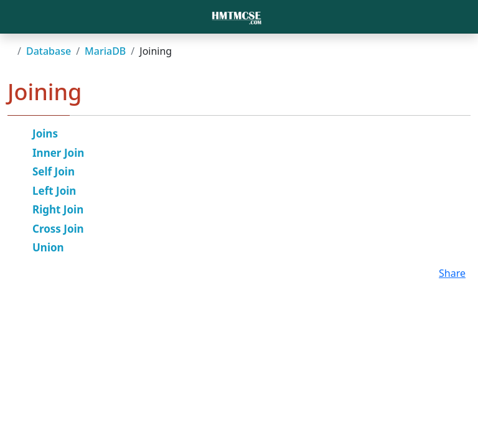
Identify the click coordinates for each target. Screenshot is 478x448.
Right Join (58, 209)
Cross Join (58, 229)
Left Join (54, 191)
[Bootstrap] (237, 17)
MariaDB (105, 51)
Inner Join (58, 153)
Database (49, 51)
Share (452, 273)
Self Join (54, 171)
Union (48, 247)
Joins (45, 133)
